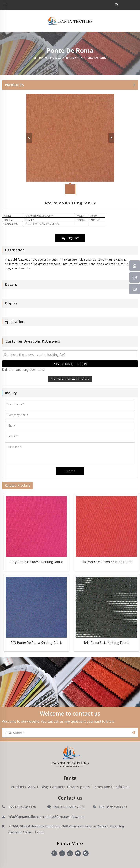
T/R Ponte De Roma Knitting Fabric (106, 562)
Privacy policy (79, 787)
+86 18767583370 (22, 807)
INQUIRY (70, 238)
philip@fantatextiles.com (64, 816)
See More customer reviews (70, 379)
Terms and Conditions (111, 787)
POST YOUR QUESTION (70, 364)
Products (18, 787)
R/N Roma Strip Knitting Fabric (106, 643)
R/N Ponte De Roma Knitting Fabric (36, 643)
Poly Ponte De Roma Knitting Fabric (36, 562)
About (33, 787)
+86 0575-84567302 (69, 807)
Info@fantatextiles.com (26, 816)
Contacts (58, 787)
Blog (44, 787)
